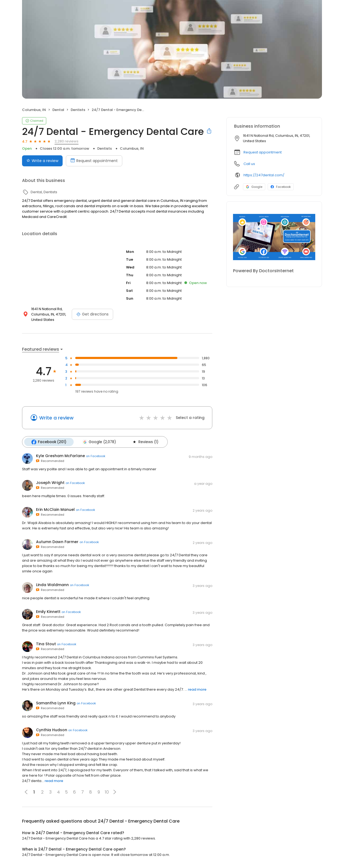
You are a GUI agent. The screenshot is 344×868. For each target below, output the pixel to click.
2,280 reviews (67, 141)
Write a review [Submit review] (42, 161)
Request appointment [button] (263, 152)
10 (107, 792)
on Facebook (96, 456)
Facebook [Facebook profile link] (281, 187)
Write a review (56, 418)
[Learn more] (274, 237)
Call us (249, 164)
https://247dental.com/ (264, 175)
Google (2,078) (98, 442)
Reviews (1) (144, 442)
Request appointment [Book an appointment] (94, 161)
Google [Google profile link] (254, 187)
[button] (115, 792)
